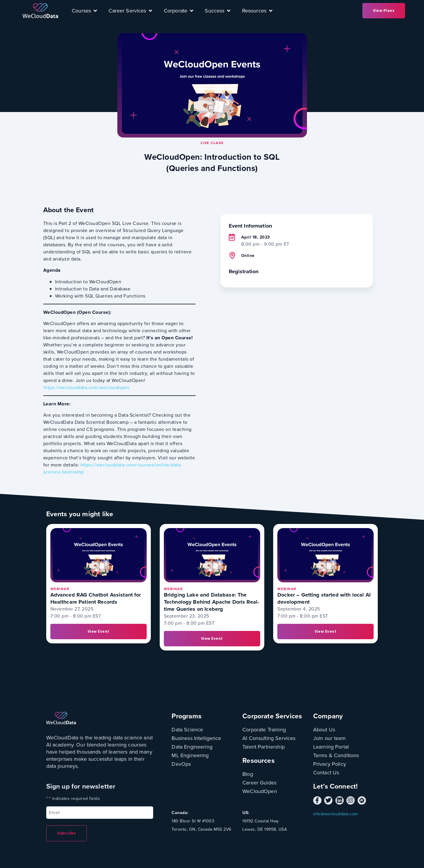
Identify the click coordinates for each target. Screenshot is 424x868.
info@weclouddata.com (336, 814)
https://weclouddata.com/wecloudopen (87, 387)
